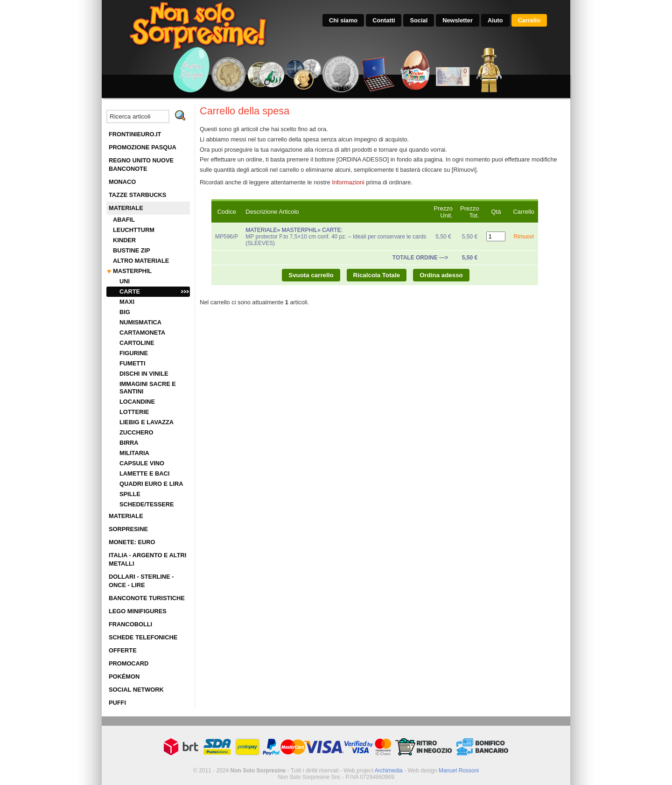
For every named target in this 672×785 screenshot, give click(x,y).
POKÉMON (124, 676)
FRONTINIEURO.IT (135, 134)
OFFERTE (123, 650)
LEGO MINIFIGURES (138, 611)
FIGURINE (134, 353)
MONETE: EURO (132, 542)
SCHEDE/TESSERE (147, 504)
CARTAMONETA (142, 333)
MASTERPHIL (132, 271)
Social (419, 20)
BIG (125, 312)
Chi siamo (343, 20)
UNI (125, 281)
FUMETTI (132, 363)
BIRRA (129, 443)
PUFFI (117, 703)
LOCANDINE (137, 402)
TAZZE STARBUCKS (137, 195)
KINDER (124, 240)
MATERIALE (126, 208)
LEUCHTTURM (134, 230)
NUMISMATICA (140, 322)
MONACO (122, 182)
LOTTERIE (134, 412)
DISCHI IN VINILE (144, 374)
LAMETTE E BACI (144, 473)
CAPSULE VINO (142, 463)
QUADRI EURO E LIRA (151, 484)
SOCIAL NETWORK (136, 690)
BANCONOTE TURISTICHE (147, 598)
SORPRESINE (128, 529)
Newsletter (458, 20)
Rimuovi (524, 237)
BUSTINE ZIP (132, 250)
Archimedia (389, 771)
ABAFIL (124, 220)
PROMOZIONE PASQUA (143, 147)
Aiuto (495, 20)
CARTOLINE (137, 343)
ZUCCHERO (136, 432)
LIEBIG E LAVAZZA (147, 422)
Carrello (529, 20)
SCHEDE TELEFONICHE (143, 637)
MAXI (127, 302)
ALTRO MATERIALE (141, 261)
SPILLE (130, 494)
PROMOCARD (129, 663)
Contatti (384, 20)
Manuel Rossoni (459, 771)
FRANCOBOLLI (130, 624)
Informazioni (348, 182)
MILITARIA (134, 453)
